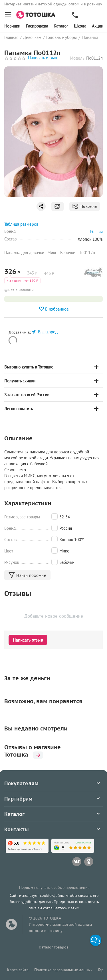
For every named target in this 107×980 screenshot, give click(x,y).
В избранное (54, 309)
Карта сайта (18, 970)
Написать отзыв (42, 58)
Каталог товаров (54, 947)
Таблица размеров (21, 224)
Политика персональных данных (63, 970)
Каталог (61, 26)
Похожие (85, 206)
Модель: (78, 58)
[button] (96, 940)
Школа (80, 26)
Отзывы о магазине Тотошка (33, 751)
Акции (98, 26)
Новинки (12, 26)
